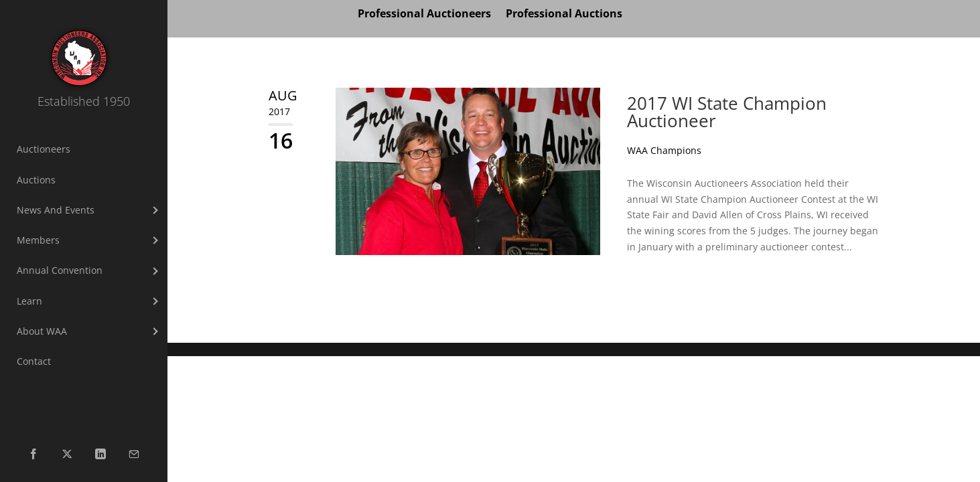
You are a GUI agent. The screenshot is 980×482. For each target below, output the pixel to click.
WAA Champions (664, 150)
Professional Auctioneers (424, 15)
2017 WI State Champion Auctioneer (727, 112)
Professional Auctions (564, 15)
